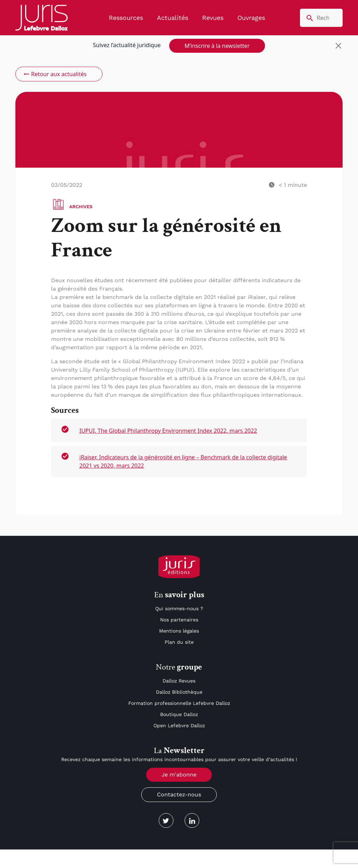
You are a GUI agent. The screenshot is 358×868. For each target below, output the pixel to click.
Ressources (126, 18)
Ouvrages (251, 18)
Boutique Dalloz (179, 714)
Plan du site (179, 642)
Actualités (173, 18)
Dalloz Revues (179, 681)
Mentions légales (179, 631)
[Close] (338, 46)
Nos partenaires (179, 620)
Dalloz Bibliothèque (179, 692)
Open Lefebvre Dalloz (179, 725)
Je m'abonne (179, 775)
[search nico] (321, 18)
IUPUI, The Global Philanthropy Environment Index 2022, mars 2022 (168, 431)
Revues (213, 18)
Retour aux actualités (55, 74)
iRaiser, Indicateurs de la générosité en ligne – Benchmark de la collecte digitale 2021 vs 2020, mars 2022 (183, 461)
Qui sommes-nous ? (179, 608)
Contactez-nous (179, 794)
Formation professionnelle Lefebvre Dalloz (179, 703)
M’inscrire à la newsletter (217, 46)
